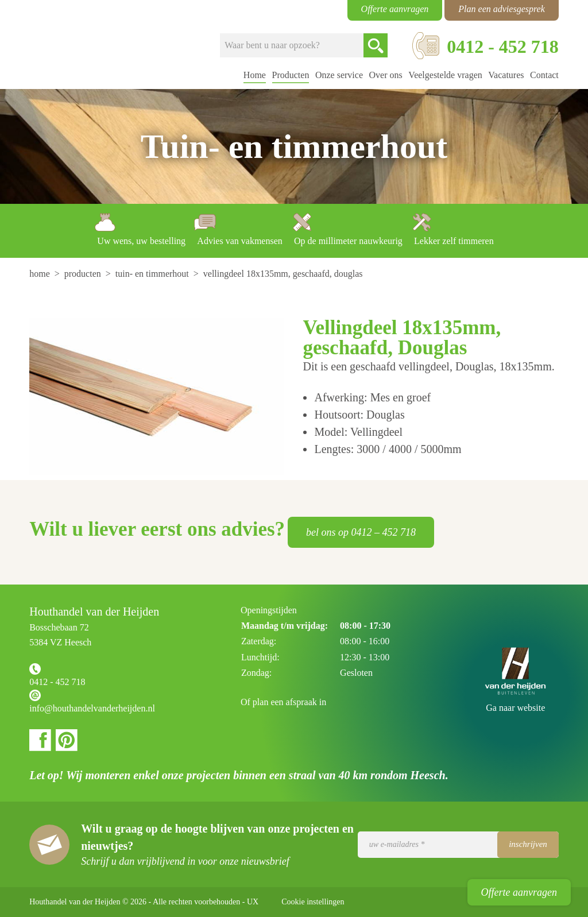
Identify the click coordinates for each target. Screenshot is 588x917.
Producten (291, 75)
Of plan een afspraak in (283, 702)
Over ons (386, 75)
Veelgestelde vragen (445, 75)
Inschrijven (528, 844)
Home (255, 75)
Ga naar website (515, 708)
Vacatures (506, 75)
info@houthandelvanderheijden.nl (92, 708)
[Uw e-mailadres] (458, 845)
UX (253, 902)
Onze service (339, 75)
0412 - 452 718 (57, 682)
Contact (544, 75)
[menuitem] (41, 274)
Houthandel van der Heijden (76, 45)
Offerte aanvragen (519, 892)
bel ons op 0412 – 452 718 (361, 532)
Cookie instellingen (313, 902)
